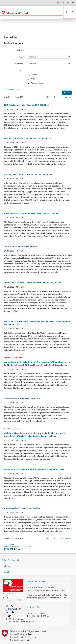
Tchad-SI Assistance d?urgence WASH (20, 240)
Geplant (35, 68)
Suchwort (20, 44)
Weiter (68, 91)
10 (61, 91)
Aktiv (34, 73)
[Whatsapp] (16, 543)
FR (68, 3)
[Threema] (14, 543)
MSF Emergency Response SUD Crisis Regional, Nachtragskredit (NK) (34, 463)
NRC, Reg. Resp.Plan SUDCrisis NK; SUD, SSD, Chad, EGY (28, 168)
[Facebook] (6, 543)
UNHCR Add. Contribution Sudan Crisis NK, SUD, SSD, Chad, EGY (32, 207)
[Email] (19, 543)
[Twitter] (8, 543)
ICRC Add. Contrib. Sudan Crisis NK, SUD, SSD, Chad (26, 99)
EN (73, 3)
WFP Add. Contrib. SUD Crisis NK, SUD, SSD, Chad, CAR (28, 132)
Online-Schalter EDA (10, 554)
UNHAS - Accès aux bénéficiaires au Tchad (22, 502)
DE (58, 3)
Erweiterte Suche (13, 83)
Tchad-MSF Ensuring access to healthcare (22, 392)
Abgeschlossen (38, 77)
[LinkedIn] (11, 543)
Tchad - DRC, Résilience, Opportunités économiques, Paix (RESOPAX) (34, 276)
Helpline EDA (33, 601)
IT (63, 3)
